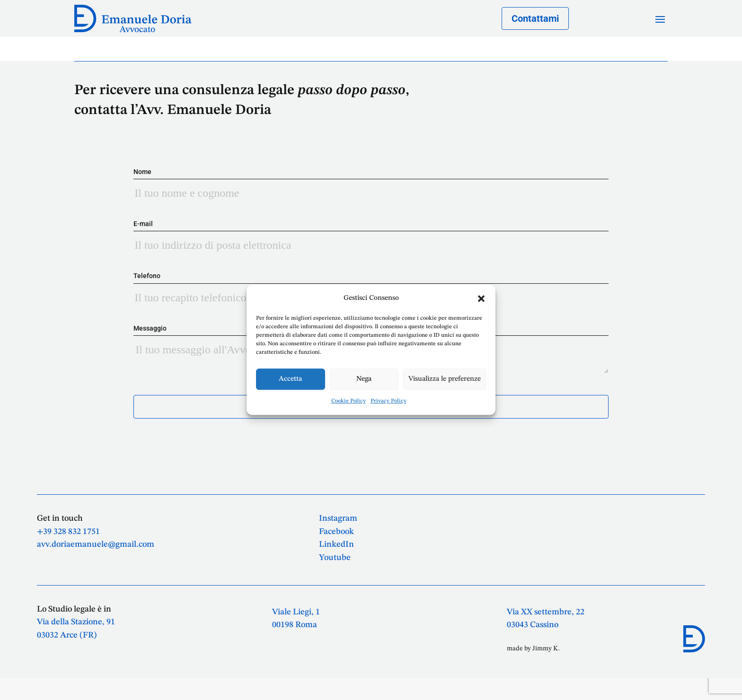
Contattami (535, 18)
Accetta (290, 379)
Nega (364, 379)
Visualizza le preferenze (445, 379)
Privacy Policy (389, 402)
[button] (481, 298)
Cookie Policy (349, 402)
